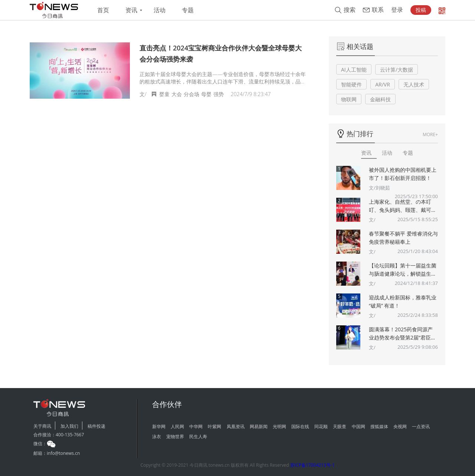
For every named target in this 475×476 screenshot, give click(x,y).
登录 (397, 10)
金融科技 (380, 99)
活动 (160, 10)
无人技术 (414, 84)
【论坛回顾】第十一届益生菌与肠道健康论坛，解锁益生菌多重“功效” (403, 270)
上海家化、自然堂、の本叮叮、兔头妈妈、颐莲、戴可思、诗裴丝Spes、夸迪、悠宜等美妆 (403, 206)
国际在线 (300, 426)
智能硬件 (351, 84)
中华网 (196, 426)
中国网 (358, 426)
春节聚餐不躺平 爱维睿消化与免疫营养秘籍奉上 (403, 238)
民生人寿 (198, 436)
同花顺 (321, 426)
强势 (219, 94)
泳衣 (157, 436)
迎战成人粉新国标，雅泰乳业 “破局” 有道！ (403, 301)
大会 (177, 94)
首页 (103, 10)
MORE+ (430, 134)
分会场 (191, 94)
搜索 (350, 10)
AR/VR (383, 84)
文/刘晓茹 (379, 188)
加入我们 (69, 426)
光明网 (279, 426)
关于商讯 (42, 426)
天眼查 (340, 426)
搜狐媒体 (379, 426)
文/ (372, 220)
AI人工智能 (354, 70)
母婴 (206, 94)
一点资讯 (421, 426)
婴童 (164, 94)
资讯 (131, 10)
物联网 (349, 99)
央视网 (400, 426)
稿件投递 (96, 426)
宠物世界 (175, 436)
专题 (188, 10)
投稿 (421, 10)
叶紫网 (214, 426)
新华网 (159, 426)
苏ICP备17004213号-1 (312, 465)
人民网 (177, 426)
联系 (378, 10)
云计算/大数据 (397, 70)
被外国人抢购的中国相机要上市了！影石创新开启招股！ (403, 174)
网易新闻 (259, 426)
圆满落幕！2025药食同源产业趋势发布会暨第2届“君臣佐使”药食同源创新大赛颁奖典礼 (402, 334)
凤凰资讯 (236, 426)
